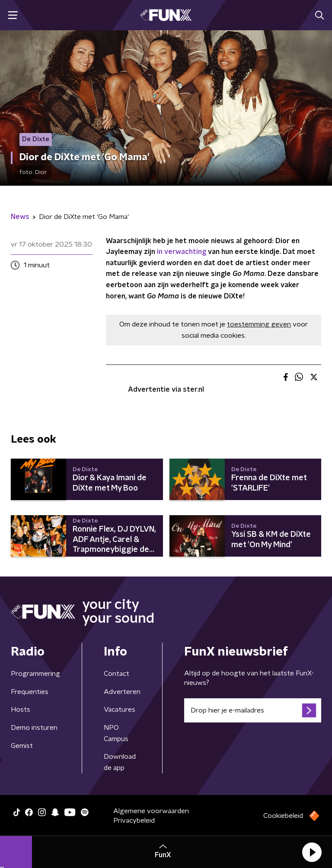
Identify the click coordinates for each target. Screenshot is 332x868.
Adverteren (122, 692)
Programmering (35, 674)
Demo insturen (34, 728)
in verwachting (182, 252)
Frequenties (30, 692)
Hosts (21, 710)
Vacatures (120, 710)
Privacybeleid (134, 820)
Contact (117, 674)
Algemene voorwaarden (151, 811)
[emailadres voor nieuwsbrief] (253, 710)
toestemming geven (259, 324)
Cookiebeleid (283, 816)
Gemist (22, 746)
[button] (312, 852)
